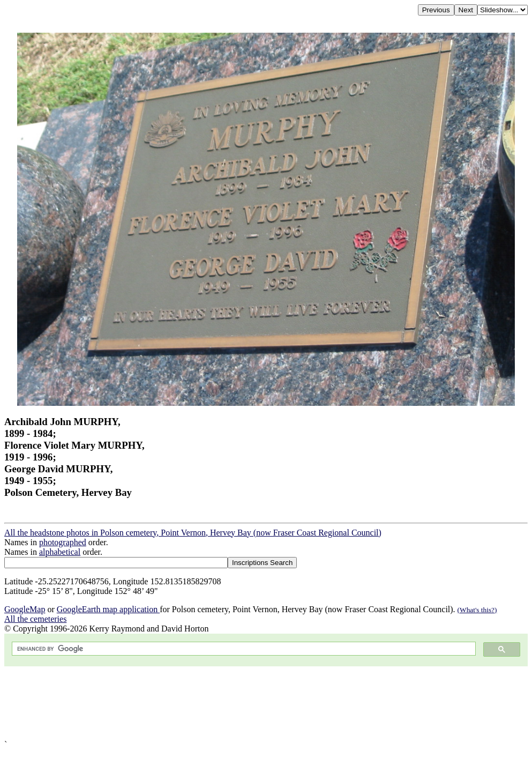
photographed (63, 542)
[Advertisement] (266, 703)
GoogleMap (25, 609)
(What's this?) (477, 610)
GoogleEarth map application (108, 609)
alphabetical (60, 552)
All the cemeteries (35, 619)
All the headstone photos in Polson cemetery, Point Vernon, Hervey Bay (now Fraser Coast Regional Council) (193, 533)
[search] (243, 649)
